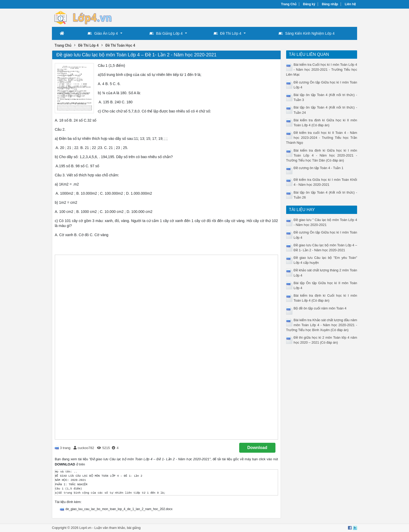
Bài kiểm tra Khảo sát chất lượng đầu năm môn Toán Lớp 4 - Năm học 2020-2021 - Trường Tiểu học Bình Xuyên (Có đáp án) (322, 325)
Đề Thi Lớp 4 (227, 33)
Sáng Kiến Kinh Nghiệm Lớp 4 (306, 33)
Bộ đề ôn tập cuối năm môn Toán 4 (320, 308)
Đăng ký (309, 4)
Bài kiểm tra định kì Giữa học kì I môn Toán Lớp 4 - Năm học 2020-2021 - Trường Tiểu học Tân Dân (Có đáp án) (322, 155)
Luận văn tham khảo (110, 528)
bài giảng (134, 528)
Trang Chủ (289, 4)
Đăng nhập (330, 4)
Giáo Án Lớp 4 (103, 33)
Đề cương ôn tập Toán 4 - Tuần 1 (319, 168)
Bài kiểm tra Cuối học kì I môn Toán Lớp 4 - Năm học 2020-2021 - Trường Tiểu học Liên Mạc (322, 70)
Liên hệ (350, 4)
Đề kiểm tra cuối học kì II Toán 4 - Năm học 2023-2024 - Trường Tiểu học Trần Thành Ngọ (322, 138)
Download (257, 448)
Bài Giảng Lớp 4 (166, 33)
